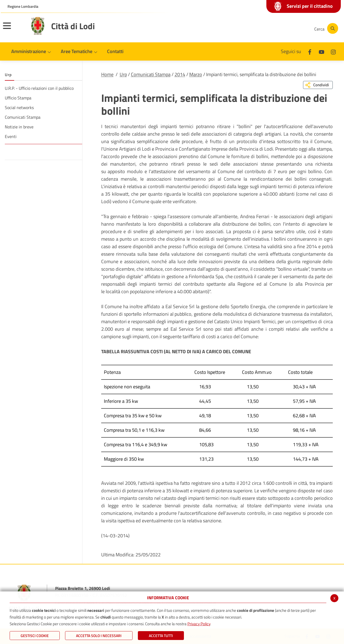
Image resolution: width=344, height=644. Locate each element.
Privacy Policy (199, 624)
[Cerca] (325, 28)
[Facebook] (256, 28)
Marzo (196, 74)
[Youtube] (272, 28)
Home (107, 74)
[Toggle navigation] (14, 29)
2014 (180, 74)
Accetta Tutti (161, 636)
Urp (123, 74)
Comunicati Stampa (151, 74)
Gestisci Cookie (35, 636)
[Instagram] (288, 28)
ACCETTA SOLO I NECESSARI (99, 636)
